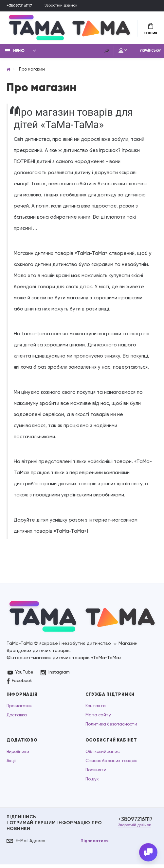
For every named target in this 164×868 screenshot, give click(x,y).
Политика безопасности (111, 727)
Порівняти (96, 772)
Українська (144, 53)
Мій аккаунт (109, 53)
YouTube (20, 675)
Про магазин (19, 708)
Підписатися (91, 844)
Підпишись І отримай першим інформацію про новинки (54, 825)
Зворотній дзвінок (67, 6)
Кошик (151, 30)
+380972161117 (21, 6)
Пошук (92, 782)
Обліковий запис (102, 754)
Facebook (19, 684)
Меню (15, 53)
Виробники (18, 754)
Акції (11, 763)
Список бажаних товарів (111, 763)
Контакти (96, 708)
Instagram (55, 675)
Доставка (17, 718)
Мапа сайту (98, 718)
